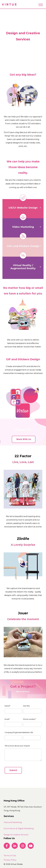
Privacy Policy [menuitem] (10, 860)
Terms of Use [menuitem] (10, 856)
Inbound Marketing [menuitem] (13, 822)
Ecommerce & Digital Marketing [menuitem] (19, 828)
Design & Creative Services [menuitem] (16, 835)
